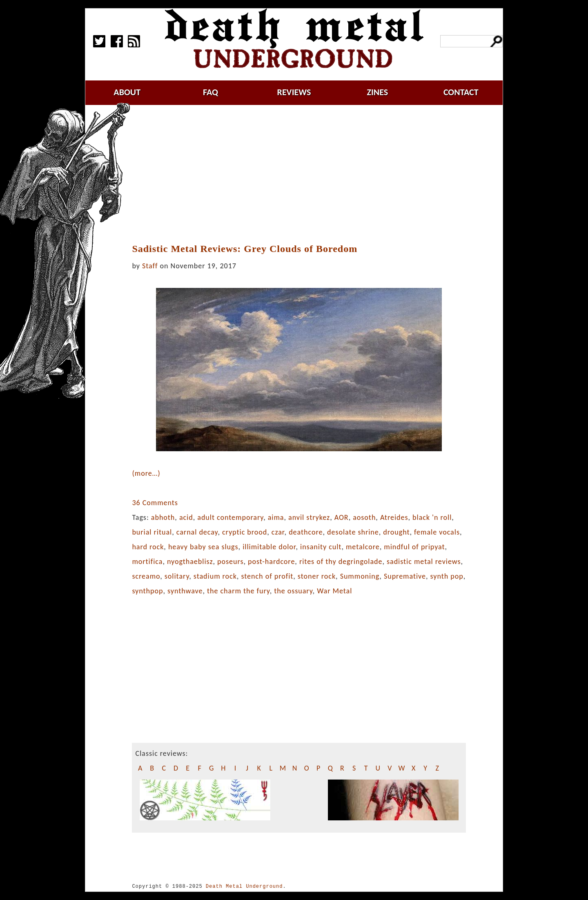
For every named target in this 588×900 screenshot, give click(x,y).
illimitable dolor (269, 547)
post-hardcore (271, 561)
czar (278, 532)
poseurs (230, 561)
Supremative (405, 576)
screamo (146, 576)
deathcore (306, 532)
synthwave (185, 591)
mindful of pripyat (414, 547)
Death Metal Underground (244, 886)
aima (276, 517)
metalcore (363, 547)
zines (377, 92)
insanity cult (321, 547)
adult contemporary (230, 517)
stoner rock (317, 576)
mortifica (147, 561)
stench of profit (267, 576)
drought (396, 532)
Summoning (360, 576)
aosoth (364, 517)
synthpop (147, 591)
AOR (342, 517)
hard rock (148, 547)
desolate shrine (353, 532)
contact (461, 92)
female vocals (437, 532)
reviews (294, 92)
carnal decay (197, 532)
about (127, 92)
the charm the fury (238, 591)
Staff (150, 266)
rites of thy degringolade (341, 561)
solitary (177, 576)
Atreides (394, 517)
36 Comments (155, 503)
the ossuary (293, 591)
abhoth (163, 517)
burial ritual (152, 532)
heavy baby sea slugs (203, 547)
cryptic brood (245, 532)
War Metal (334, 591)
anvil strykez (309, 517)
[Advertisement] (304, 174)
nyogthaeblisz (190, 561)
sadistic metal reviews (424, 561)
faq (210, 92)
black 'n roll (432, 517)
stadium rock (215, 576)
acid (186, 517)
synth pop (447, 576)
